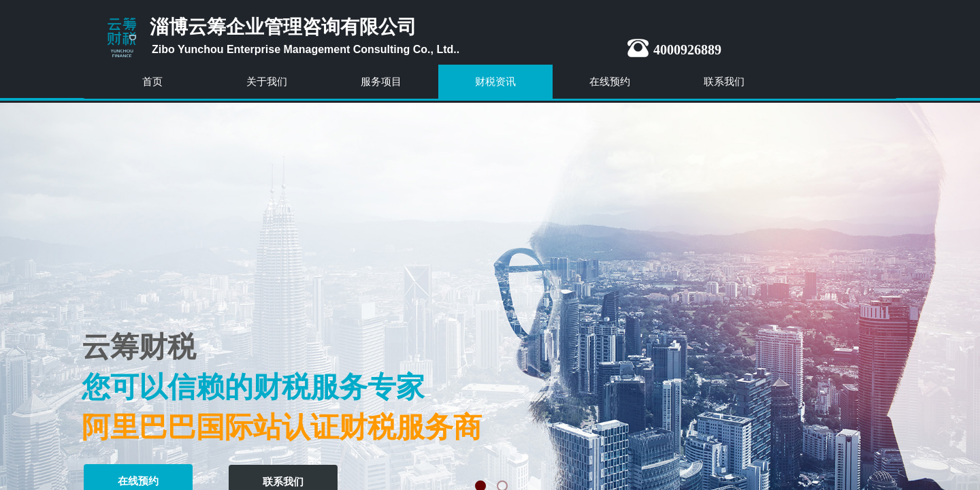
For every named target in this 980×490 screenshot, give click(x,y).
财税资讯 (495, 81)
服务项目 (381, 81)
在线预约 (610, 81)
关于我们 (267, 81)
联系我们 (724, 81)
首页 (152, 81)
